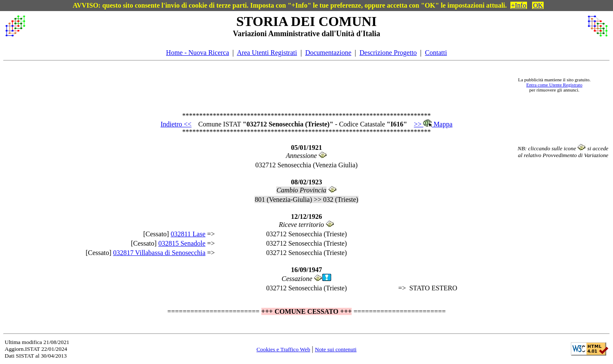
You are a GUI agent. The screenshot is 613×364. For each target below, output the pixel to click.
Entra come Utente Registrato (554, 85)
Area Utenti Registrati (267, 53)
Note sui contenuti (336, 349)
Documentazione (328, 53)
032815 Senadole (182, 243)
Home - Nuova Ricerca (198, 53)
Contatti (436, 53)
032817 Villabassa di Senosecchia (159, 253)
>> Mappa (433, 124)
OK (538, 5)
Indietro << (176, 124)
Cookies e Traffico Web (283, 349)
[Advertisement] (269, 85)
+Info (519, 5)
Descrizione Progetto (388, 53)
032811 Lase (188, 234)
